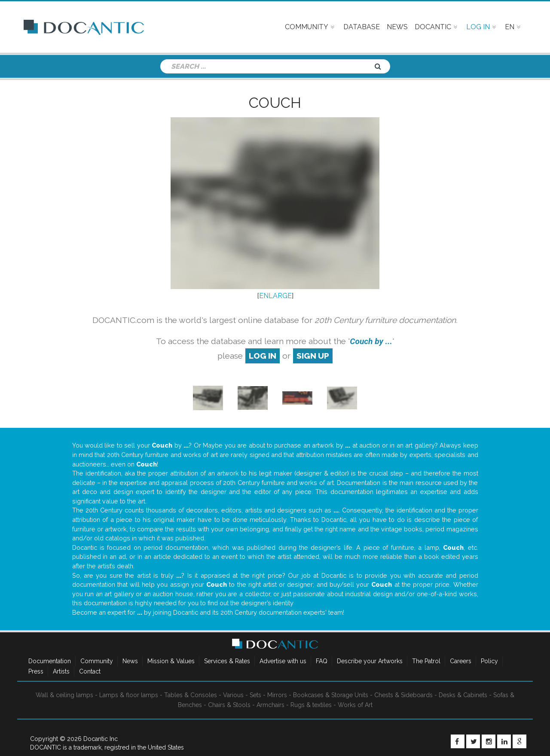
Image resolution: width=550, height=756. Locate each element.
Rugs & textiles (311, 705)
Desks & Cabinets (463, 695)
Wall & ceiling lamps (64, 695)
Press (36, 671)
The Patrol (426, 661)
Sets (255, 695)
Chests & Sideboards (403, 695)
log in (263, 356)
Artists (61, 671)
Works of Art (355, 705)
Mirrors (277, 695)
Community (97, 661)
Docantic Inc (101, 739)
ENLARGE (275, 296)
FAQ (322, 661)
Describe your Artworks (370, 661)
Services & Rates (227, 661)
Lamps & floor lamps (129, 695)
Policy (489, 661)
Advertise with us (283, 661)
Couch (275, 103)
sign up (313, 356)
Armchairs (270, 705)
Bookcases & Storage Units (331, 695)
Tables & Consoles (191, 695)
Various (233, 695)
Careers (461, 661)
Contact (90, 671)
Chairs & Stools (229, 705)
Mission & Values (171, 661)
